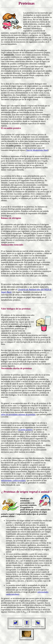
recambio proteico (25, 430)
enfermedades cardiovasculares (13, 480)
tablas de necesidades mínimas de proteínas (18, 414)
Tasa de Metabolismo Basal (37, 150)
